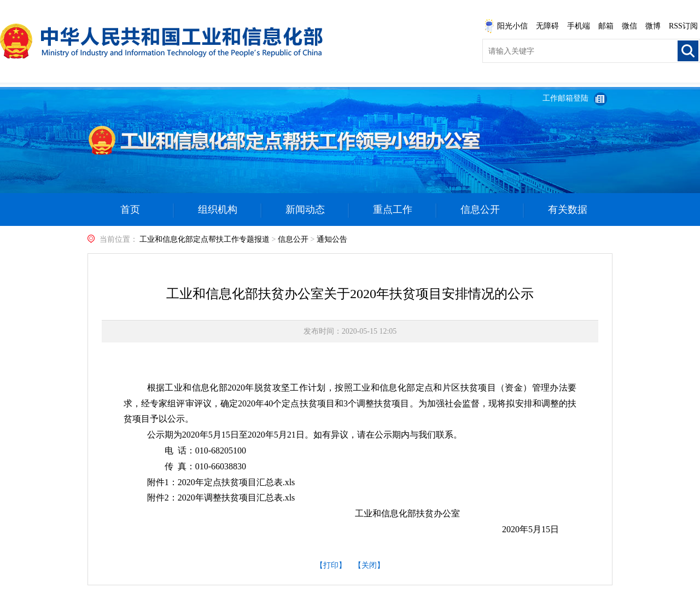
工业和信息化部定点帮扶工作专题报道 (205, 239)
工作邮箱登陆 (565, 98)
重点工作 (393, 210)
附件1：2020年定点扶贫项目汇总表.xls (221, 482)
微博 (653, 26)
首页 (130, 210)
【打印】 (331, 565)
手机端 (579, 26)
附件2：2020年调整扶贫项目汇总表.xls (221, 498)
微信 (629, 26)
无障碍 (547, 26)
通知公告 (332, 239)
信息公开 (480, 210)
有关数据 (568, 210)
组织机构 (218, 210)
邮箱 (606, 26)
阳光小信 (506, 26)
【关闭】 (369, 565)
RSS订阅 (683, 26)
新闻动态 (305, 210)
